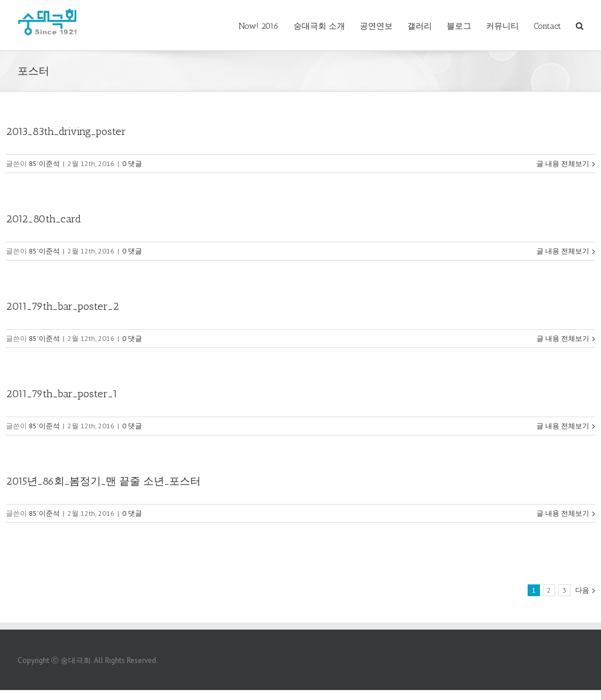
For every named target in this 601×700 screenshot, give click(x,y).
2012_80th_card (43, 219)
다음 (582, 590)
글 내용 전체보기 (563, 163)
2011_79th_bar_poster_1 (62, 394)
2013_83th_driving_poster (66, 131)
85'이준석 (44, 163)
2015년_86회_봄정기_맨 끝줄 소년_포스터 (103, 481)
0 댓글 (132, 163)
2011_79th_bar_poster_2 (63, 306)
